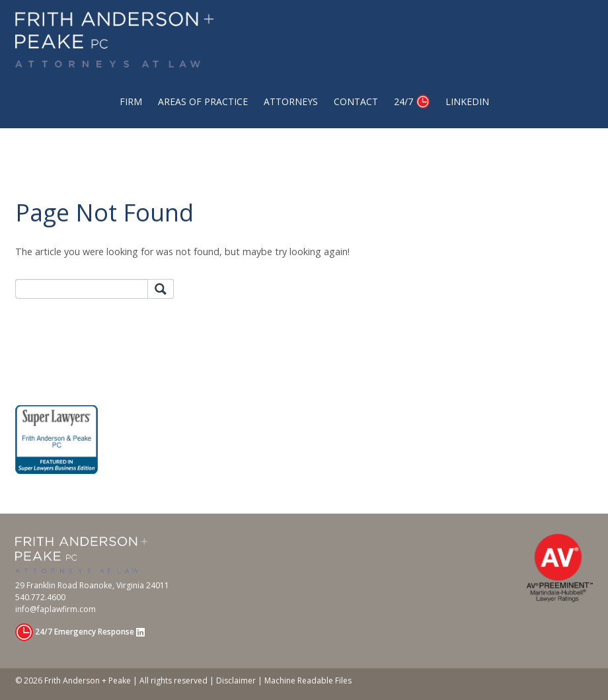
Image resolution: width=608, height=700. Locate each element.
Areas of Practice (203, 101)
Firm (131, 101)
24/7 (403, 101)
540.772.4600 (40, 597)
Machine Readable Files (308, 681)
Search (161, 289)
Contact (356, 101)
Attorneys (291, 101)
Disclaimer (236, 681)
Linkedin (467, 101)
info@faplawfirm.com (56, 609)
